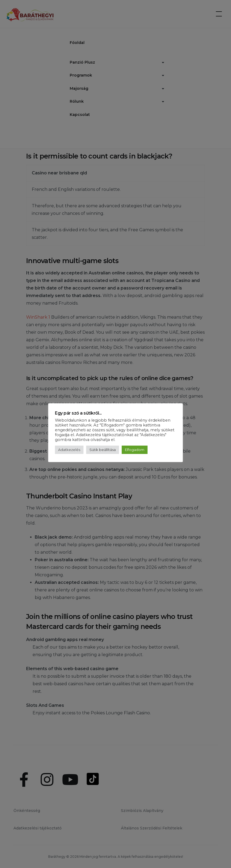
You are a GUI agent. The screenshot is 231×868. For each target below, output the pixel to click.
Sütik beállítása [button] (103, 450)
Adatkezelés (69, 450)
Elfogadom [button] (135, 450)
